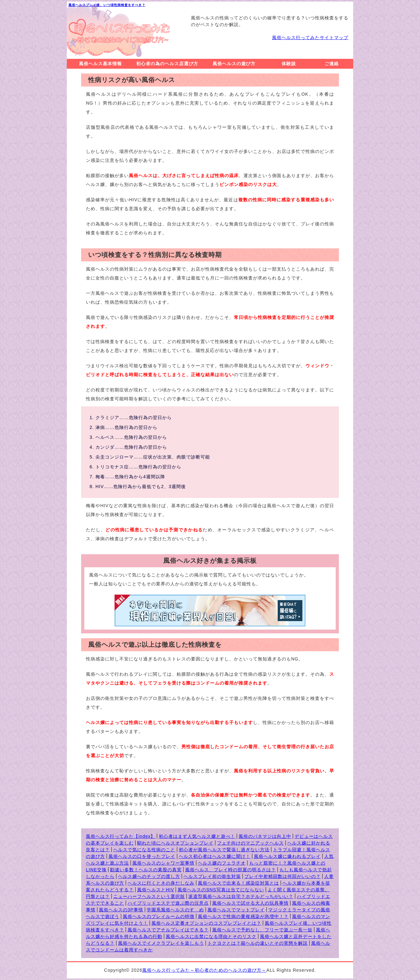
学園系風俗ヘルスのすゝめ (175, 910)
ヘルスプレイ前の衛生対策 (212, 876)
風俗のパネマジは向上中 (265, 836)
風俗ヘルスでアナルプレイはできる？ (168, 930)
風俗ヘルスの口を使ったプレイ (142, 856)
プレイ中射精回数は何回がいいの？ (283, 876)
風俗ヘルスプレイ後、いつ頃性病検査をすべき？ (107, 5)
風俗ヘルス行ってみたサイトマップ (310, 38)
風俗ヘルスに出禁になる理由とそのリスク (211, 936)
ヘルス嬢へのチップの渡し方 (149, 876)
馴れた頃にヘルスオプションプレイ (175, 843)
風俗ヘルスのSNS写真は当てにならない (221, 890)
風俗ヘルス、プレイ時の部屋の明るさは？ (231, 870)
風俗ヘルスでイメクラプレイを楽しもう (161, 943)
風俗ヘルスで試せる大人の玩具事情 (250, 903)
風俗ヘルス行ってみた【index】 (121, 836)
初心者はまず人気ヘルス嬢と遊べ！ (197, 836)
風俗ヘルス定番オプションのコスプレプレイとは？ (206, 923)
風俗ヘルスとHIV (156, 890)
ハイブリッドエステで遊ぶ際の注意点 (168, 903)
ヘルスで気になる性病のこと (144, 850)
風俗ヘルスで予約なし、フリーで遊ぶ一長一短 (262, 930)
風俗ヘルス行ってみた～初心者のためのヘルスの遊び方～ (204, 970)
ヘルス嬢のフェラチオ (222, 863)
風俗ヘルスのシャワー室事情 (163, 863)
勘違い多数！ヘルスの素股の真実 (146, 870)
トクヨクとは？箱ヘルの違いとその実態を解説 (258, 943)
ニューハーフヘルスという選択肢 (149, 896)
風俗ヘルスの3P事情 (121, 910)
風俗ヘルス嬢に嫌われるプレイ (287, 856)
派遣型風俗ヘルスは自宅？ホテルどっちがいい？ (241, 896)
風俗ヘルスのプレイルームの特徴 (159, 916)
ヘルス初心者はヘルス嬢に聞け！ (215, 856)
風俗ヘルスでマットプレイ (236, 910)
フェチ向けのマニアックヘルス (250, 843)
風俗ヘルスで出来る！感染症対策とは (238, 883)
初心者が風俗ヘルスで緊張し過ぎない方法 (224, 850)
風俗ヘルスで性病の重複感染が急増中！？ (243, 916)
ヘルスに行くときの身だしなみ (161, 883)
